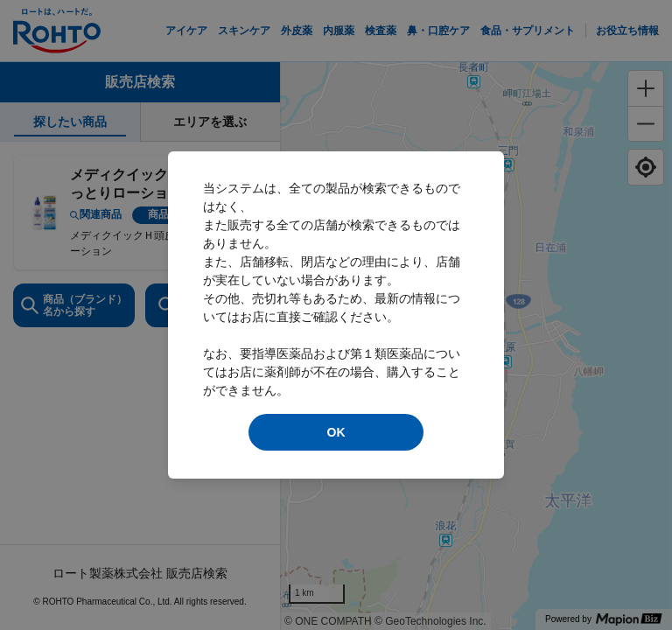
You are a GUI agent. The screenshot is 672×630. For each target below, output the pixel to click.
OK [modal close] (336, 432)
